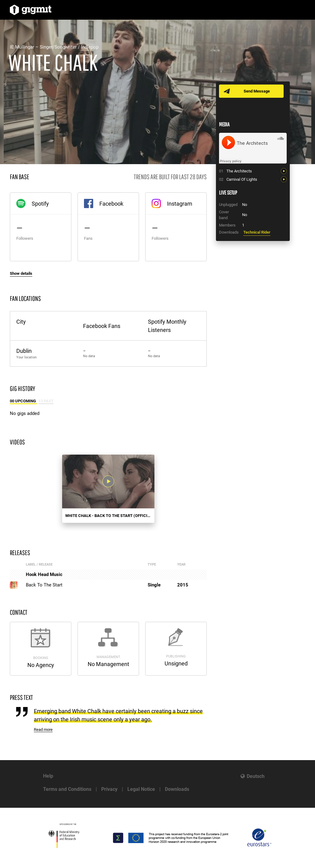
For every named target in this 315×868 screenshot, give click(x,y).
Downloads (177, 789)
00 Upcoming (23, 401)
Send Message (257, 91)
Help (48, 776)
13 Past (46, 401)
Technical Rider (257, 232)
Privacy (109, 789)
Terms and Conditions (67, 789)
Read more (43, 730)
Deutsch (256, 776)
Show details (21, 273)
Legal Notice (141, 789)
